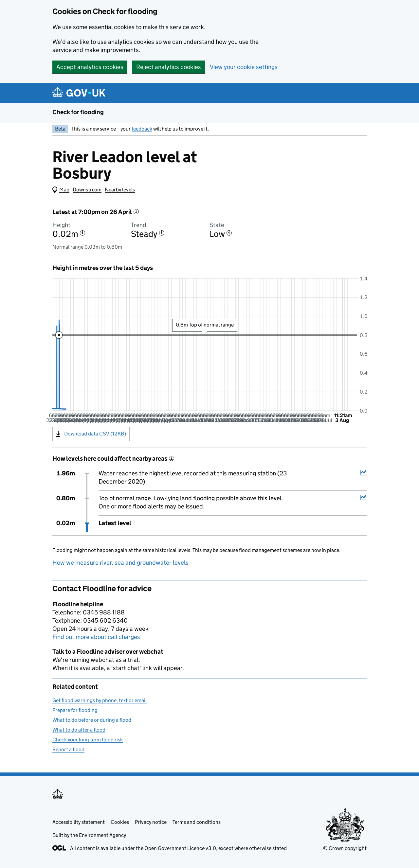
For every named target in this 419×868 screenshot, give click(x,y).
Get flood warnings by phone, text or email (100, 700)
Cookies (120, 822)
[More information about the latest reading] (136, 212)
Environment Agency (102, 835)
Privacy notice (151, 822)
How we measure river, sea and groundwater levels (120, 563)
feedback (142, 129)
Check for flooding (78, 112)
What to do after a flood (79, 730)
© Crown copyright (345, 848)
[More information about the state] (229, 233)
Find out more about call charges (96, 637)
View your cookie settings (244, 67)
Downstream (87, 190)
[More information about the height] (82, 233)
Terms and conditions (197, 822)
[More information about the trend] (162, 233)
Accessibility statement (79, 822)
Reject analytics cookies (169, 67)
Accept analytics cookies (90, 67)
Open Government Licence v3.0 (180, 848)
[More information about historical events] (172, 458)
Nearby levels (120, 190)
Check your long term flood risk (88, 740)
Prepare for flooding (75, 710)
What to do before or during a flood (92, 720)
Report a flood (68, 749)
